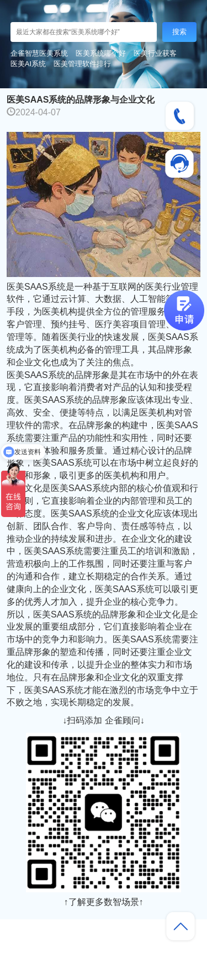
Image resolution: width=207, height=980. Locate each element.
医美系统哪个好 (101, 53)
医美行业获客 (155, 53)
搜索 (179, 32)
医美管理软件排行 (82, 64)
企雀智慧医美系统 (39, 53)
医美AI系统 (28, 64)
